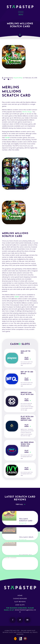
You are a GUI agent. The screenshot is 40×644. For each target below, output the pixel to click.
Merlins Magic (27, 112)
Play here (27, 358)
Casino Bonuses (20, 599)
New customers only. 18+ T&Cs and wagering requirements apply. (27, 364)
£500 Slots (20, 605)
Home (20, 596)
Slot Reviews (20, 602)
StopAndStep (18, 78)
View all (19, 504)
